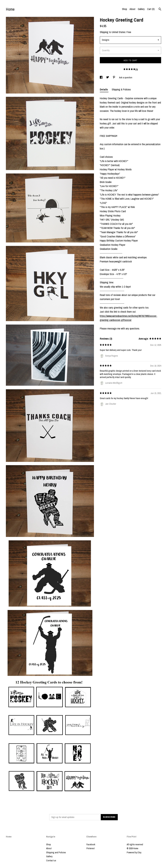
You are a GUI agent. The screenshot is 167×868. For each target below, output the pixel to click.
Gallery (141, 9)
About (132, 9)
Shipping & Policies (121, 89)
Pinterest (91, 848)
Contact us (51, 860)
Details (104, 89)
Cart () (151, 9)
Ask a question (126, 77)
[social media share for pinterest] (114, 77)
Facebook (91, 844)
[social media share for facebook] (101, 77)
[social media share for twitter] (108, 77)
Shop (125, 9)
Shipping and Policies (56, 852)
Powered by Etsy (134, 852)
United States (119, 32)
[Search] (160, 9)
